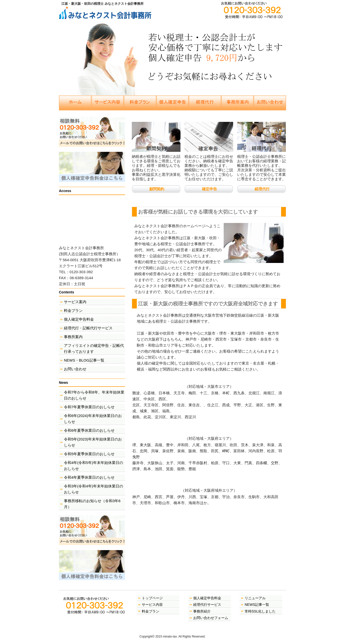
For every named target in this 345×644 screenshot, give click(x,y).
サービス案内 (75, 302)
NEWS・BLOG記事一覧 (84, 360)
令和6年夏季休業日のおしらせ (89, 430)
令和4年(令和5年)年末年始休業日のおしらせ (93, 466)
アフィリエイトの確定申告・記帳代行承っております (94, 348)
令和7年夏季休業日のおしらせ (89, 407)
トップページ (152, 598)
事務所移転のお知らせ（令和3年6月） (92, 504)
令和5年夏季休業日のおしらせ (89, 454)
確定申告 (209, 189)
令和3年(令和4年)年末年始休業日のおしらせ (93, 489)
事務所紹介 (202, 611)
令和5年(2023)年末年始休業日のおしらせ (93, 442)
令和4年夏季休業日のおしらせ (89, 477)
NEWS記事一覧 (257, 605)
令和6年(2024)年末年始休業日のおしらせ (93, 419)
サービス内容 (152, 605)
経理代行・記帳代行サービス (88, 328)
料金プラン (73, 311)
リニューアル (255, 598)
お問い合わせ (75, 369)
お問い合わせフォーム (211, 618)
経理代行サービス (207, 605)
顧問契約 (157, 189)
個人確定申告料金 (79, 319)
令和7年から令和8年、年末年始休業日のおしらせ (94, 395)
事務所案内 (73, 337)
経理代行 (262, 189)
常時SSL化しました (260, 611)
